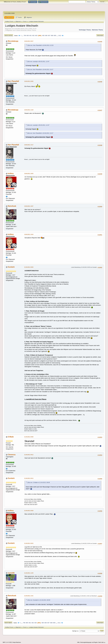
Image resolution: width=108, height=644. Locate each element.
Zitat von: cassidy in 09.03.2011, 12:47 (38, 62)
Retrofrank (12, 206)
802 (33, 36)
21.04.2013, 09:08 (29, 437)
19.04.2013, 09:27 (29, 41)
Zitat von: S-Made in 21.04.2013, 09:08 (39, 483)
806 (46, 36)
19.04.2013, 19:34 (29, 234)
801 (31, 36)
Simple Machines (17, 642)
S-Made (11, 437)
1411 (60, 36)
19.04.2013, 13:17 (29, 145)
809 (55, 36)
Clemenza (12, 455)
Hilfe (78, 642)
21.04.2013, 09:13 (29, 478)
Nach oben (8, 623)
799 (25, 36)
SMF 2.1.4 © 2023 (7, 642)
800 (28, 36)
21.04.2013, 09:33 (29, 543)
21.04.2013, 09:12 (29, 455)
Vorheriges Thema (85, 30)
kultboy (11, 173)
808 (52, 36)
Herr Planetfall (13, 81)
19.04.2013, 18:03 (29, 174)
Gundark (11, 267)
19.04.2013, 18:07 (29, 206)
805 (43, 36)
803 (36, 36)
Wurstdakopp (13, 41)
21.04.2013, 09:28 (29, 511)
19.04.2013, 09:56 (29, 81)
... (23, 36)
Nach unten (9, 36)
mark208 (11, 573)
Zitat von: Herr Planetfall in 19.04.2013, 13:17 (40, 70)
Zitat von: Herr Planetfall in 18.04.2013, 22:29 (40, 45)
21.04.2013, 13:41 (29, 596)
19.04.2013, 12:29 (29, 110)
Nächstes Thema (97, 30)
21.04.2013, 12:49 (29, 573)
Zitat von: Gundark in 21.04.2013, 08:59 (39, 600)
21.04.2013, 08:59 (29, 267)
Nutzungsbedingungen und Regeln (89, 642)
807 (49, 36)
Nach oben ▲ (102, 642)
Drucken (100, 36)
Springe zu (75, 631)
